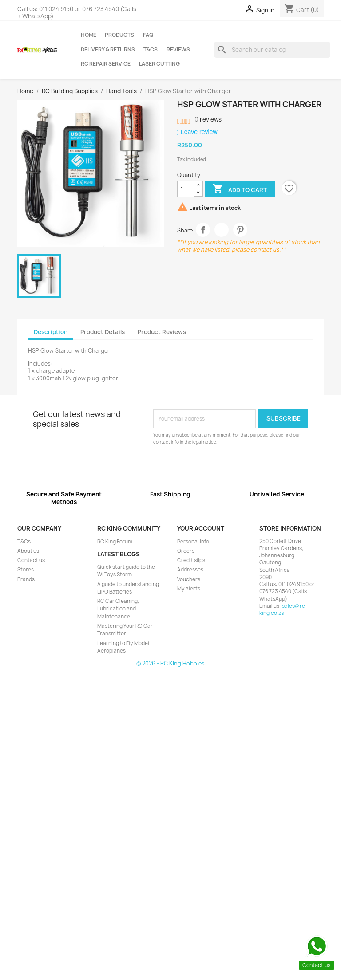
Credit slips (191, 560)
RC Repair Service (106, 64)
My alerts (189, 589)
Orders (186, 551)
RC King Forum (115, 542)
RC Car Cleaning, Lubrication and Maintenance (118, 609)
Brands (26, 579)
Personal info (193, 542)
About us (28, 551)
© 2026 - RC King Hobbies (170, 663)
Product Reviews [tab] (162, 332)
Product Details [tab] (103, 332)
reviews (208, 119)
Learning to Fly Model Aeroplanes (123, 647)
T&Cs (151, 50)
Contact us (31, 560)
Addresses (190, 570)
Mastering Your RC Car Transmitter (125, 630)
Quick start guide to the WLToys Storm (126, 571)
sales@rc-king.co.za (283, 610)
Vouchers (189, 579)
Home (89, 35)
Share (203, 230)
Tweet (222, 230)
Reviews (178, 50)
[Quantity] (186, 189)
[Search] (272, 50)
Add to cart (240, 189)
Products (119, 35)
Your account (201, 528)
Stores (26, 570)
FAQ (148, 35)
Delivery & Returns (108, 50)
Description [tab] (51, 332)
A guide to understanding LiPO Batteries (128, 588)
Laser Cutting (159, 64)
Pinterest (240, 230)
